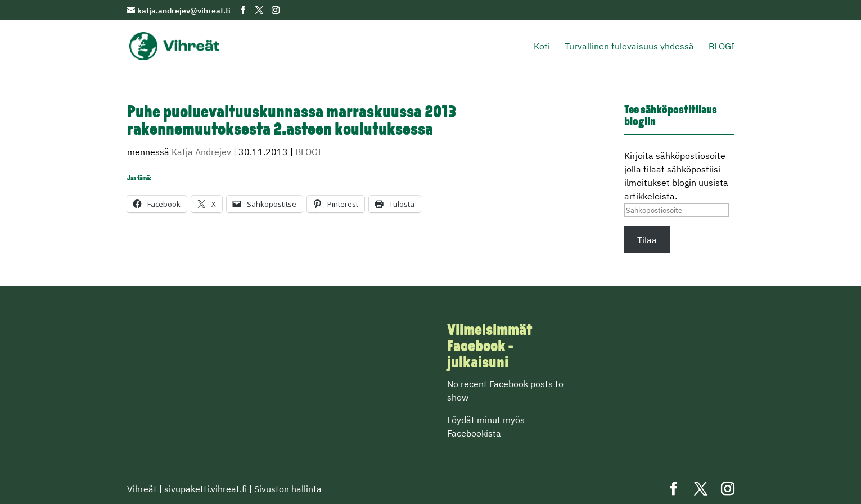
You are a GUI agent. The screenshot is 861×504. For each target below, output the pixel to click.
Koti (542, 47)
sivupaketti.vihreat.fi (206, 489)
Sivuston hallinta (288, 489)
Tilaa (647, 240)
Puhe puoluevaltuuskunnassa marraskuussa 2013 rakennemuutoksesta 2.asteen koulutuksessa (292, 122)
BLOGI (722, 47)
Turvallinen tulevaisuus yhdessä (629, 47)
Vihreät (142, 489)
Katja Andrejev (201, 152)
